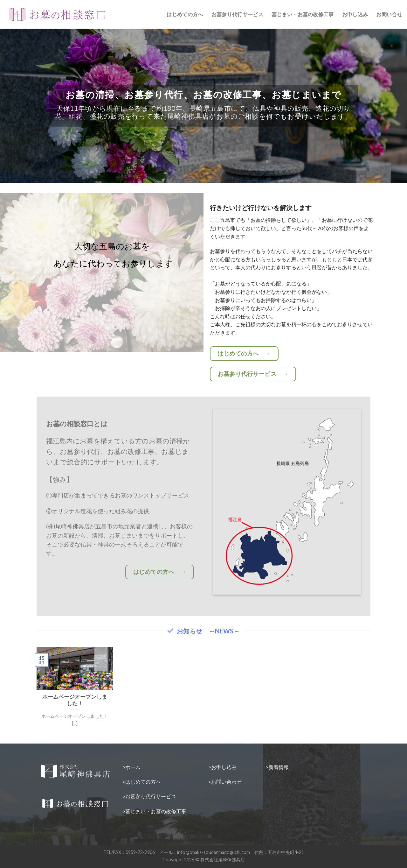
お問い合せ (389, 14)
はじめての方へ (185, 14)
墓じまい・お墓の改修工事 (303, 14)
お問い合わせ (226, 782)
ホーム (133, 767)
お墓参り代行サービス (237, 14)
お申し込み (355, 14)
